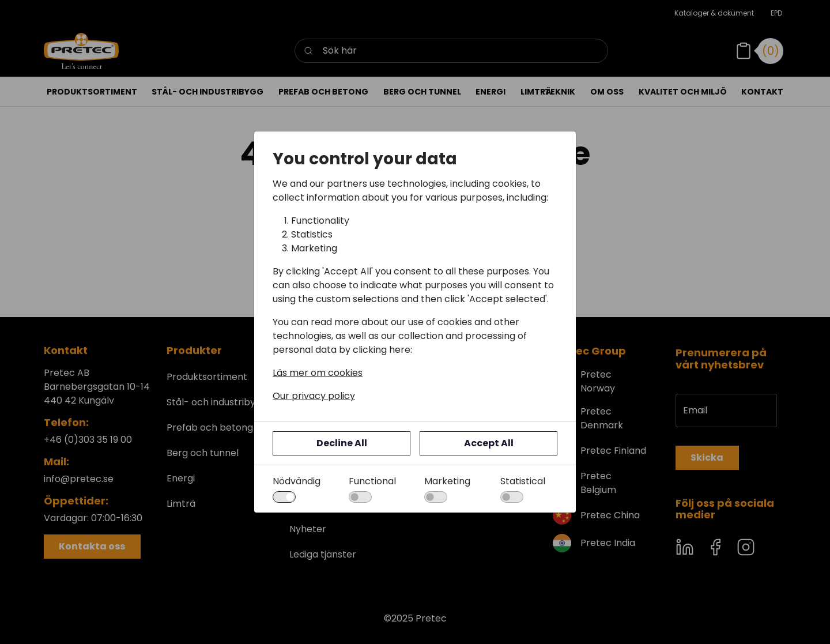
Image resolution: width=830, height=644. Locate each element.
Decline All (342, 443)
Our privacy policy (314, 396)
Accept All (489, 443)
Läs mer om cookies (318, 373)
